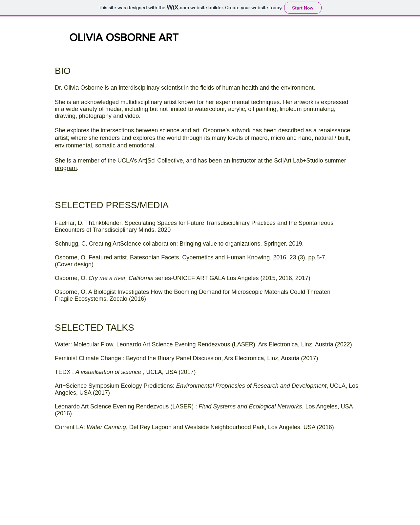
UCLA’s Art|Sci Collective (150, 161)
